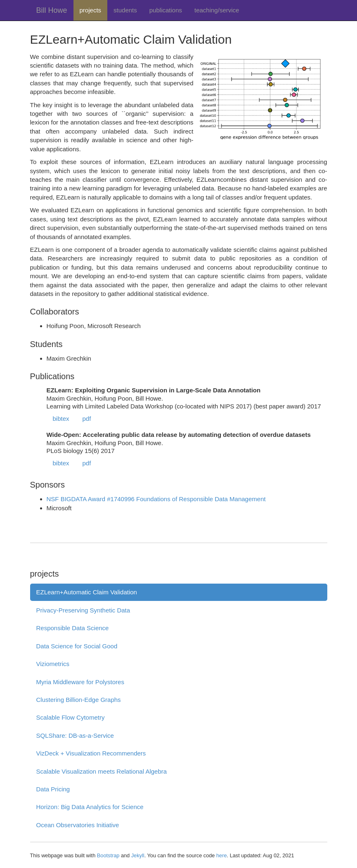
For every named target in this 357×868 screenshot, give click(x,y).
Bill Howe (52, 10)
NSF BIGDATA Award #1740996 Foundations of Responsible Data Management (156, 499)
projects (91, 10)
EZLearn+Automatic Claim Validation (87, 592)
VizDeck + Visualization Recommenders (91, 753)
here (222, 855)
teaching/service (217, 10)
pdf (87, 419)
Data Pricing (53, 789)
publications (166, 10)
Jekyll (138, 855)
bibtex (61, 419)
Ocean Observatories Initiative (78, 825)
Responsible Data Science (73, 628)
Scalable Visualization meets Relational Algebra (102, 771)
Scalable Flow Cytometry (71, 717)
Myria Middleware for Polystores (80, 682)
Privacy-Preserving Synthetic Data (83, 610)
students (125, 10)
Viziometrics (53, 664)
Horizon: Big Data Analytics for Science (90, 807)
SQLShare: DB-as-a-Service (75, 735)
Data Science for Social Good (77, 646)
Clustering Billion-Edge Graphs (79, 700)
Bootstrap (108, 855)
